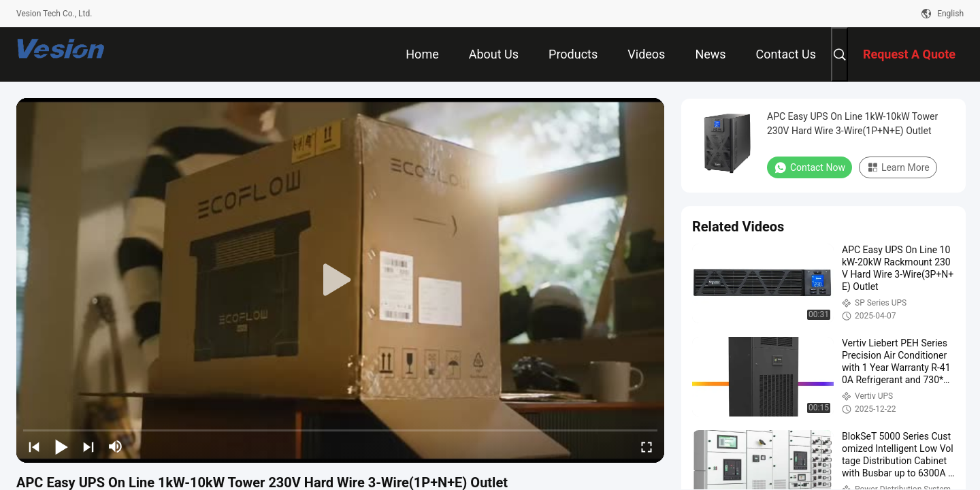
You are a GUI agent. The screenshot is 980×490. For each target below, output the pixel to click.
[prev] (34, 446)
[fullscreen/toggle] (647, 446)
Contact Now (810, 167)
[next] (88, 446)
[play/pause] (61, 446)
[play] (340, 280)
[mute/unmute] (116, 446)
